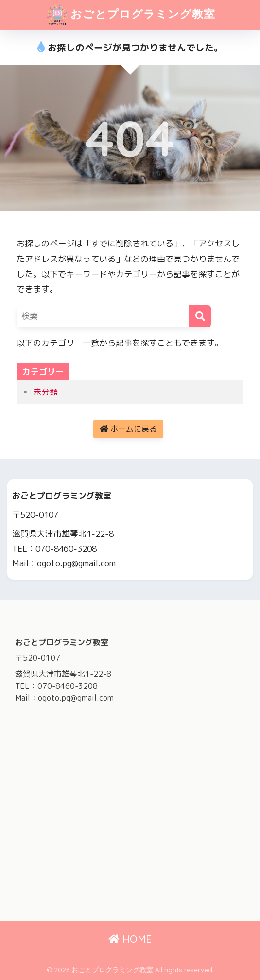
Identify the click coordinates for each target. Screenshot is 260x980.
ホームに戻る (128, 429)
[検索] (200, 316)
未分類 (45, 392)
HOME (130, 939)
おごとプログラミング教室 (131, 15)
